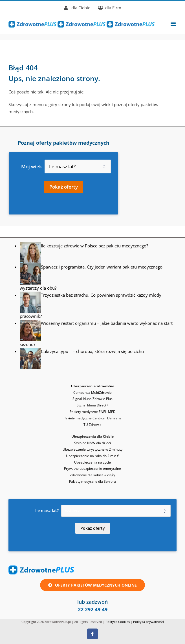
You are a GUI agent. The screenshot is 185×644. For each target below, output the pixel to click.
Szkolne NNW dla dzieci (92, 443)
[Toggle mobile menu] (174, 24)
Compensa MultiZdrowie (92, 393)
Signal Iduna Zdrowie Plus (92, 399)
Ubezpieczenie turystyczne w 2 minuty (92, 449)
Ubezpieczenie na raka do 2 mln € (92, 456)
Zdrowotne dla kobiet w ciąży (92, 475)
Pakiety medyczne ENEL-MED (93, 412)
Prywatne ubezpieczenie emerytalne (92, 469)
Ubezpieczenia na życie (92, 462)
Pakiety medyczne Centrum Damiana (92, 418)
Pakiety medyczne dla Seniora (92, 481)
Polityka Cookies (118, 622)
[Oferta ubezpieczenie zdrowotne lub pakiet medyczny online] (92, 585)
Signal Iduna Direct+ (92, 405)
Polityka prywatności (148, 622)
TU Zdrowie (92, 425)
